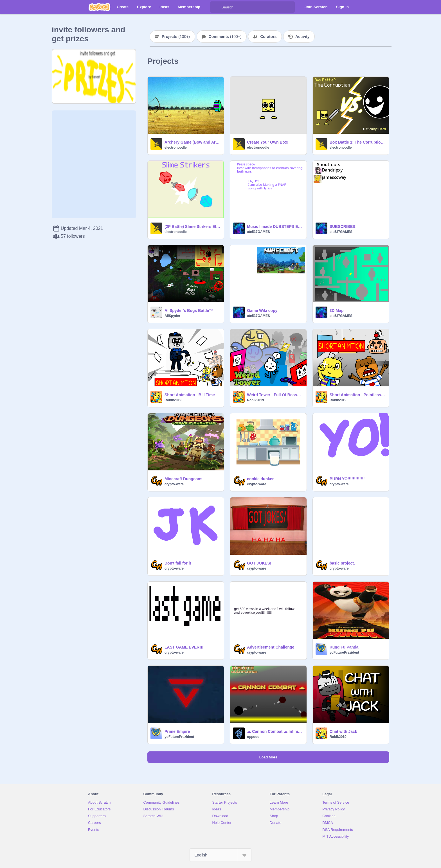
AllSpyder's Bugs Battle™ (189, 311)
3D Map (337, 311)
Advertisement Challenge (271, 647)
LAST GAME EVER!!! (184, 647)
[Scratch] (99, 7)
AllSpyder (172, 316)
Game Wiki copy (262, 311)
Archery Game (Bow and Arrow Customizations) (193, 142)
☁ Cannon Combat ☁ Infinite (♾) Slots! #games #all (275, 731)
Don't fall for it (178, 563)
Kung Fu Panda (344, 647)
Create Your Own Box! (268, 142)
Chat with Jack (343, 731)
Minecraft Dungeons (184, 479)
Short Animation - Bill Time (190, 395)
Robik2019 (173, 400)
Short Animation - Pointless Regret (358, 395)
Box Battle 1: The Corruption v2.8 (358, 142)
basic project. (342, 563)
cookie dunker (260, 479)
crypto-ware (174, 484)
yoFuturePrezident (344, 652)
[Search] (216, 7)
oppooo (253, 737)
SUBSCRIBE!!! (343, 226)
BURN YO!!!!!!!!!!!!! (347, 479)
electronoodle (176, 148)
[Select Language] (220, 855)
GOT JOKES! (259, 563)
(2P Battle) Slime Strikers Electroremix (193, 226)
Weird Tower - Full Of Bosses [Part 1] (275, 395)
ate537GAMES (258, 232)
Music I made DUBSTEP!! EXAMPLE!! (275, 226)
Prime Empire (177, 731)
